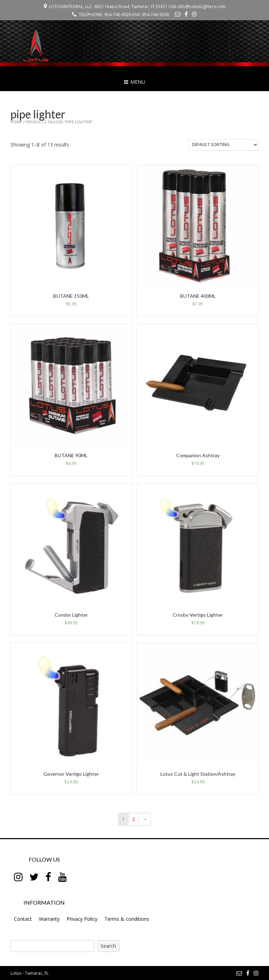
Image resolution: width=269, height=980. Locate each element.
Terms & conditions (127, 919)
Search (108, 946)
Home (16, 122)
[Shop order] (223, 145)
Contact (23, 919)
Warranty (49, 919)
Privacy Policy (82, 919)
